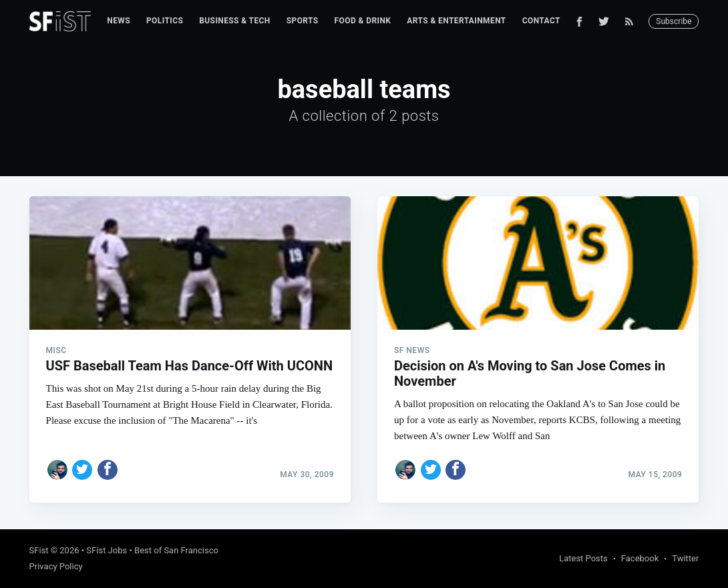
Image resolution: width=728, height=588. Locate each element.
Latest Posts (583, 558)
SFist (39, 550)
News (119, 21)
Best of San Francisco (176, 550)
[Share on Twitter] (82, 470)
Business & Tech (235, 21)
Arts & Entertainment (456, 21)
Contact (541, 21)
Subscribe (674, 21)
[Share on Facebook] (108, 470)
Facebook (640, 558)
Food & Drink (363, 21)
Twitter (685, 558)
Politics (165, 21)
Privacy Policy (56, 566)
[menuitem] (119, 21)
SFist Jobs (107, 550)
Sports (303, 21)
